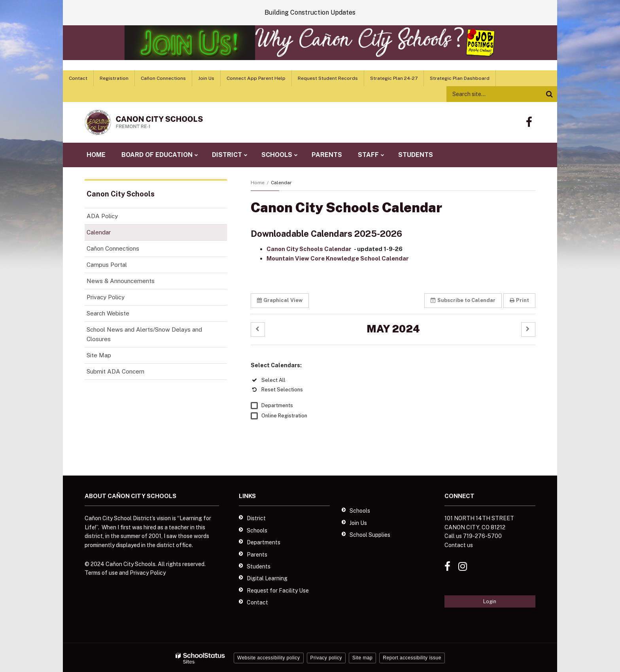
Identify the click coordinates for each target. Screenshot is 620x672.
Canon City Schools (121, 194)
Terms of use (101, 573)
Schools (257, 530)
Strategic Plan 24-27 (394, 78)
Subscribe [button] (463, 300)
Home (258, 183)
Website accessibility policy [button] (269, 658)
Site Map (99, 355)
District (256, 518)
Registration (114, 78)
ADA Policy (102, 216)
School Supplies (370, 535)
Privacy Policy (106, 297)
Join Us (206, 78)
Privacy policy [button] (326, 658)
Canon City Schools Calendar (310, 249)
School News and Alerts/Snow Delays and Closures (144, 334)
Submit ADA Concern (115, 371)
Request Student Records (328, 78)
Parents (257, 555)
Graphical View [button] (280, 300)
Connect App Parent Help (256, 78)
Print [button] (519, 300)
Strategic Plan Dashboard (460, 78)
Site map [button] (362, 658)
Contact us (459, 545)
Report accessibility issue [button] (412, 658)
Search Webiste (108, 313)
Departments (277, 405)
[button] (258, 329)
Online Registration (284, 416)
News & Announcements (121, 281)
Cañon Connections (163, 78)
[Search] (549, 94)
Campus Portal (107, 265)
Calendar (99, 232)
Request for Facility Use (278, 591)
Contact (78, 78)
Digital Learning (267, 578)
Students (259, 566)
